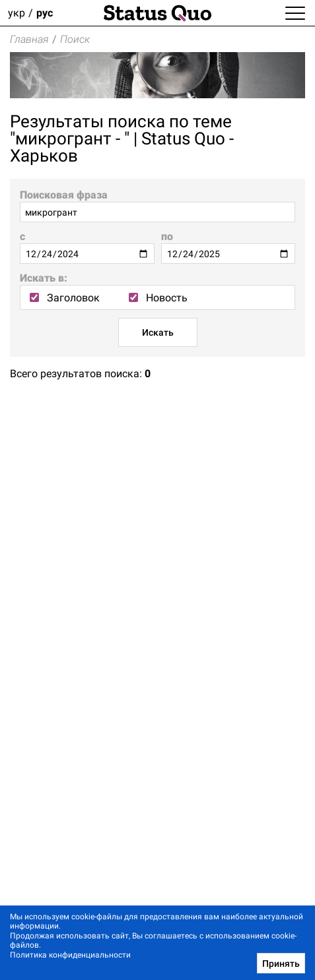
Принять (281, 964)
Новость (158, 298)
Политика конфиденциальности (70, 955)
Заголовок (65, 298)
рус (45, 13)
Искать (158, 332)
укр (17, 13)
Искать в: (44, 278)
